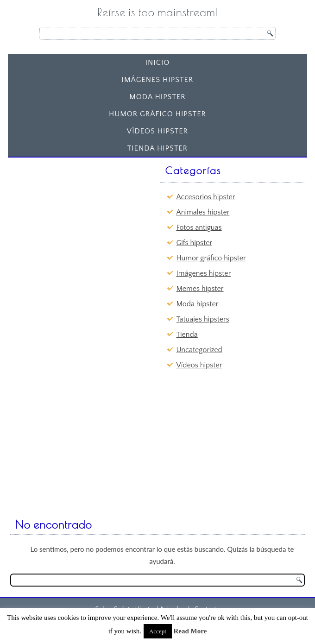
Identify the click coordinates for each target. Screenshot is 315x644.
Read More (190, 631)
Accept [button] (158, 631)
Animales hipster (203, 212)
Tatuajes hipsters (202, 319)
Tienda (187, 335)
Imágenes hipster (158, 80)
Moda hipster (157, 97)
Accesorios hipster (205, 197)
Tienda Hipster (158, 148)
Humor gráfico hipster (157, 114)
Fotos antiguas (199, 227)
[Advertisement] (82, 219)
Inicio (158, 63)
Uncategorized (199, 350)
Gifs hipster (194, 243)
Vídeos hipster (157, 131)
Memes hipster (200, 289)
